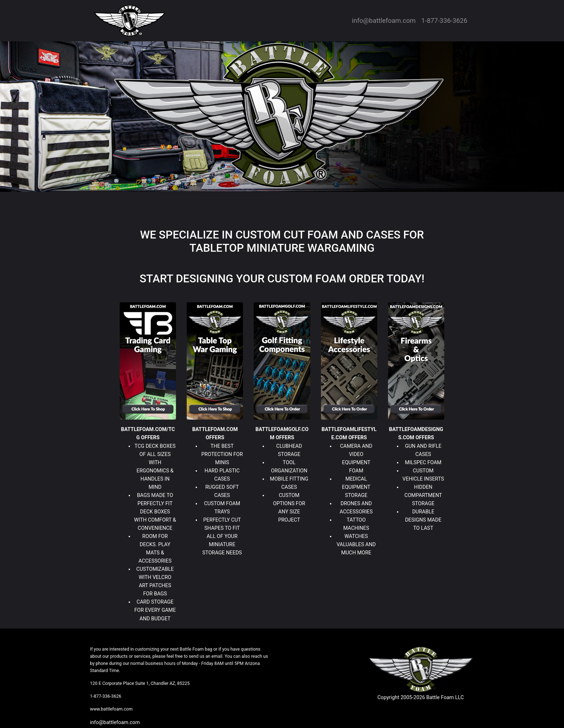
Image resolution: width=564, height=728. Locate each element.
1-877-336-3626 (444, 20)
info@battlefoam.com (384, 20)
